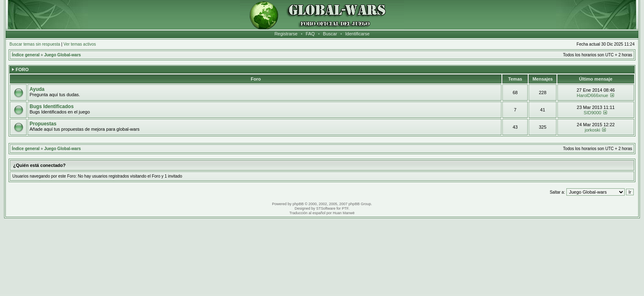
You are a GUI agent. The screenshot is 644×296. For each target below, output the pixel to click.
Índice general (26, 55)
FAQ (310, 34)
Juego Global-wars (62, 55)
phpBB (298, 204)
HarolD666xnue (592, 95)
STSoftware (326, 208)
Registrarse (286, 34)
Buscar (330, 34)
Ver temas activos (80, 44)
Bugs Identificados (52, 106)
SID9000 (592, 113)
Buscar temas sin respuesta (35, 44)
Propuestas (43, 124)
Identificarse (358, 34)
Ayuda (37, 89)
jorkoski (592, 130)
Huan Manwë (344, 213)
